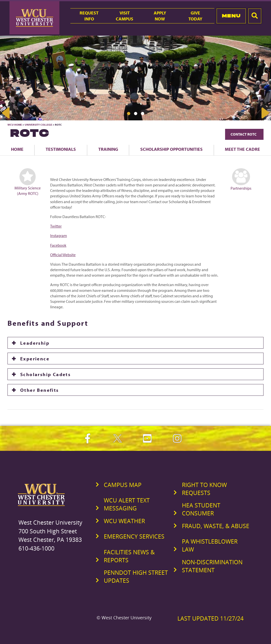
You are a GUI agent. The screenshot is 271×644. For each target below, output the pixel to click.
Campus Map (123, 485)
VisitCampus (125, 16)
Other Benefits (40, 390)
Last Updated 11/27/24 (210, 618)
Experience (35, 359)
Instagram (59, 236)
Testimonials (61, 149)
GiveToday (195, 16)
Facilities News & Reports (129, 556)
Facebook (58, 245)
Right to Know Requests (204, 489)
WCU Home (15, 125)
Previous (6, 113)
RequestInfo (89, 16)
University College (38, 125)
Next (265, 113)
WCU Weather (124, 521)
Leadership (35, 343)
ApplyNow (160, 16)
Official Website (63, 255)
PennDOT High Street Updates (136, 576)
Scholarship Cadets (45, 374)
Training (108, 149)
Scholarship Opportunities (171, 149)
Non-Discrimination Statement (212, 566)
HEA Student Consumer (201, 509)
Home (17, 149)
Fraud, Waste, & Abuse (216, 526)
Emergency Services (134, 536)
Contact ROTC (244, 134)
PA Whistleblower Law (210, 545)
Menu (231, 16)
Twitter (56, 226)
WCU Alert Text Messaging (127, 504)
